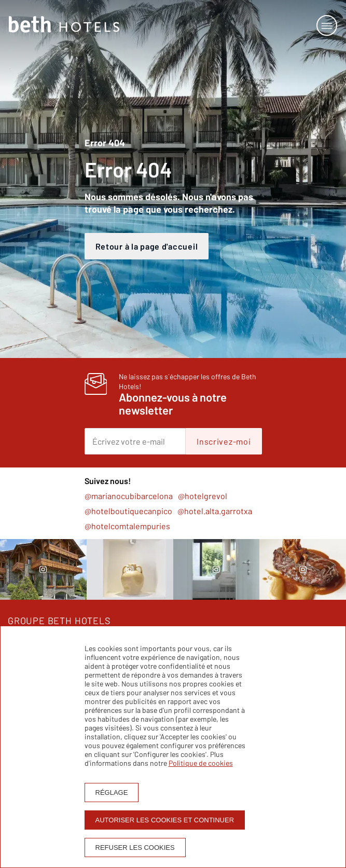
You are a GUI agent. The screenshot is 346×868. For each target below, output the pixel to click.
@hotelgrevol (203, 496)
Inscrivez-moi (224, 441)
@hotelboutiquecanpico (128, 511)
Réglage (112, 793)
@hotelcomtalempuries (127, 526)
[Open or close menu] (327, 25)
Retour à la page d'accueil (147, 246)
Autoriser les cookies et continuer (165, 820)
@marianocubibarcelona (129, 496)
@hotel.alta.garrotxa (215, 511)
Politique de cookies (201, 763)
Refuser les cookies (135, 848)
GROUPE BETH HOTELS (59, 621)
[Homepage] (64, 25)
